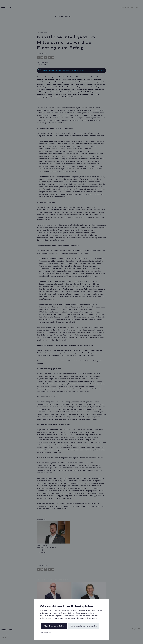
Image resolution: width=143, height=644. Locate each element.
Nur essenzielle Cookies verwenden (84, 626)
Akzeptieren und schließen (54, 626)
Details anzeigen (46, 632)
